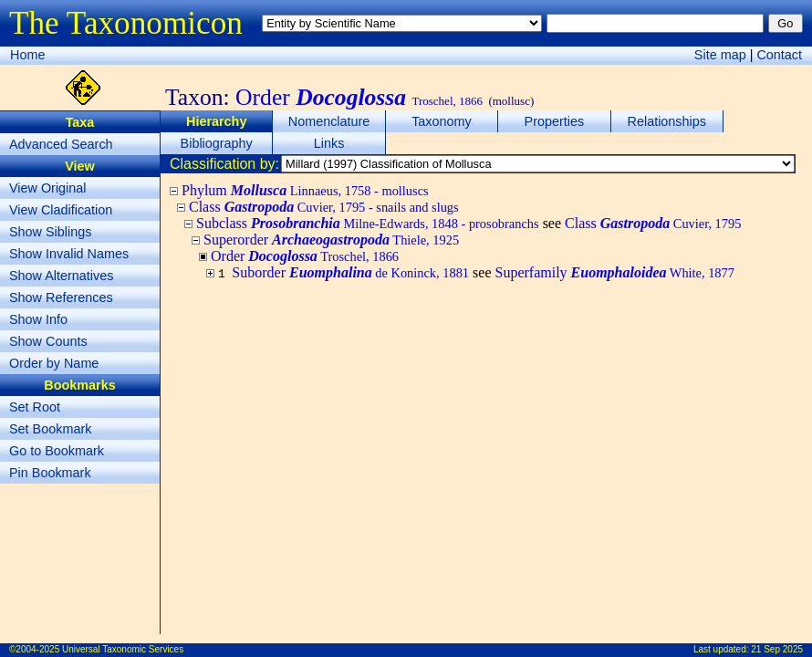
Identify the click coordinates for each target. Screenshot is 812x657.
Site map (720, 55)
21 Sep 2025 (777, 649)
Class (324, 207)
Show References (61, 297)
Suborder (350, 272)
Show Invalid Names (69, 254)
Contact (779, 55)
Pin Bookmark (50, 473)
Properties (555, 121)
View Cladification (61, 210)
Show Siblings (50, 232)
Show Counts (48, 341)
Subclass (368, 223)
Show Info (38, 319)
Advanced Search (61, 144)
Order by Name (54, 363)
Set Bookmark (50, 429)
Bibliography (217, 143)
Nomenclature (329, 121)
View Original (48, 188)
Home (27, 55)
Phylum (305, 190)
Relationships (667, 121)
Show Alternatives (61, 276)
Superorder (331, 240)
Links (329, 143)
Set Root (35, 407)
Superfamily (614, 272)
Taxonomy (442, 121)
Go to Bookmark (57, 451)
